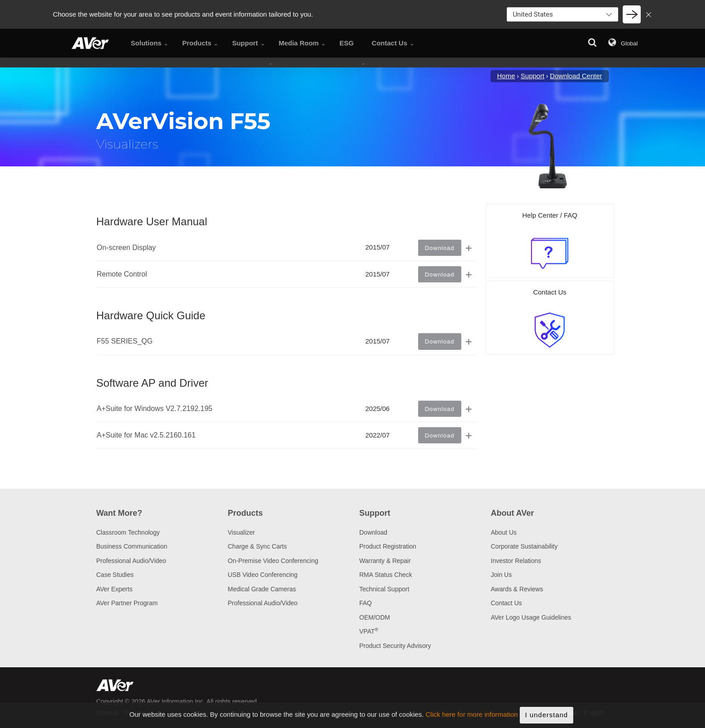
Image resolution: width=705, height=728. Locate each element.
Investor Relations (516, 561)
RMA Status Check (386, 575)
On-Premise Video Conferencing (273, 561)
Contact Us (506, 603)
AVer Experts (114, 589)
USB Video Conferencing (263, 575)
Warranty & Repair (385, 561)
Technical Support (384, 589)
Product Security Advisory (395, 646)
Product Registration (388, 546)
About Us (504, 532)
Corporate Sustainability (524, 546)
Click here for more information (472, 722)
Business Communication (132, 546)
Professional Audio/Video (131, 561)
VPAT (369, 631)
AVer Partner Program (127, 603)
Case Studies (115, 575)
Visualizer (241, 532)
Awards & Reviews (517, 589)
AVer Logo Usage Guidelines (531, 617)
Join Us (502, 575)
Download (373, 532)
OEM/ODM (375, 617)
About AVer (513, 513)
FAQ (366, 603)
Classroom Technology (128, 532)
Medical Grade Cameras (262, 589)
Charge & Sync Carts (258, 546)
